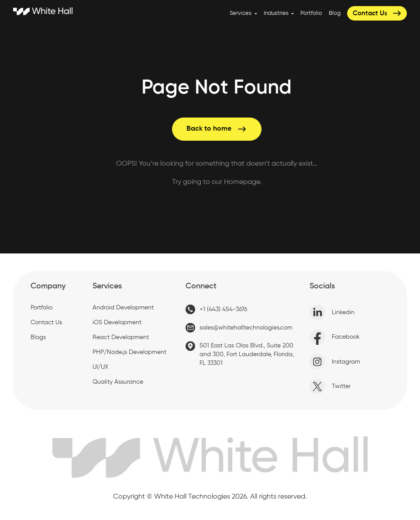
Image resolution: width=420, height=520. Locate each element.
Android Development (123, 308)
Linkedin (332, 312)
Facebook (335, 337)
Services (241, 13)
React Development (121, 337)
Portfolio (311, 13)
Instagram (335, 362)
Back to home (217, 129)
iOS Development (117, 322)
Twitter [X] (330, 387)
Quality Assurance (118, 382)
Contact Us (377, 13)
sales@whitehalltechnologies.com (239, 328)
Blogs (38, 337)
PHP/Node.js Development (129, 352)
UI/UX (100, 367)
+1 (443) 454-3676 (216, 309)
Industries (277, 13)
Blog (335, 13)
